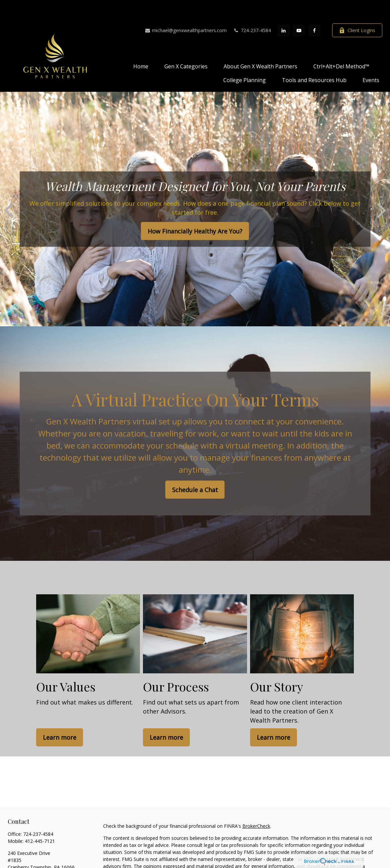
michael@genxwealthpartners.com (186, 10)
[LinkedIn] (284, 10)
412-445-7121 (40, 821)
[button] (141, 46)
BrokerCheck (256, 806)
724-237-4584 (252, 10)
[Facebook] (314, 10)
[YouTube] (299, 10)
